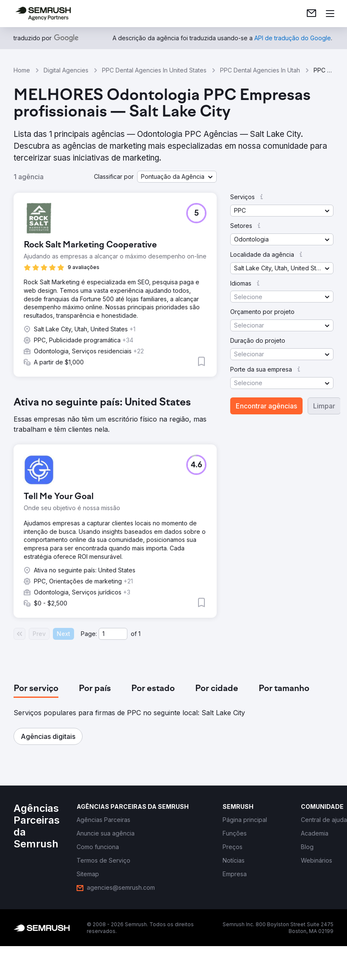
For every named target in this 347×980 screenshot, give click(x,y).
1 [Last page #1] (139, 634)
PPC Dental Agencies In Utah (260, 70)
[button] (177, 177)
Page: (89, 634)
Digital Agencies (66, 70)
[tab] (36, 689)
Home (22, 70)
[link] (311, 14)
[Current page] (113, 634)
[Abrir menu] (330, 14)
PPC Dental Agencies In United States (154, 70)
